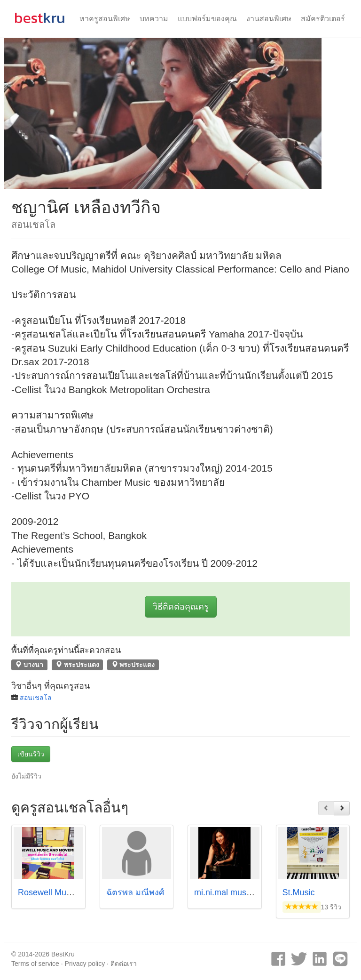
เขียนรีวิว (31, 754)
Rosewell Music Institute (63, 892)
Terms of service (35, 964)
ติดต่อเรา (124, 964)
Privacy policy (85, 964)
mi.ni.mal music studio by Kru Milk (258, 892)
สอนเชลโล (36, 698)
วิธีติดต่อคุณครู (181, 607)
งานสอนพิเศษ (269, 19)
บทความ (154, 19)
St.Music (299, 892)
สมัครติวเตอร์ (323, 19)
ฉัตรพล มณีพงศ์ (135, 892)
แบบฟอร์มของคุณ (207, 19)
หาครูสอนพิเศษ (105, 19)
